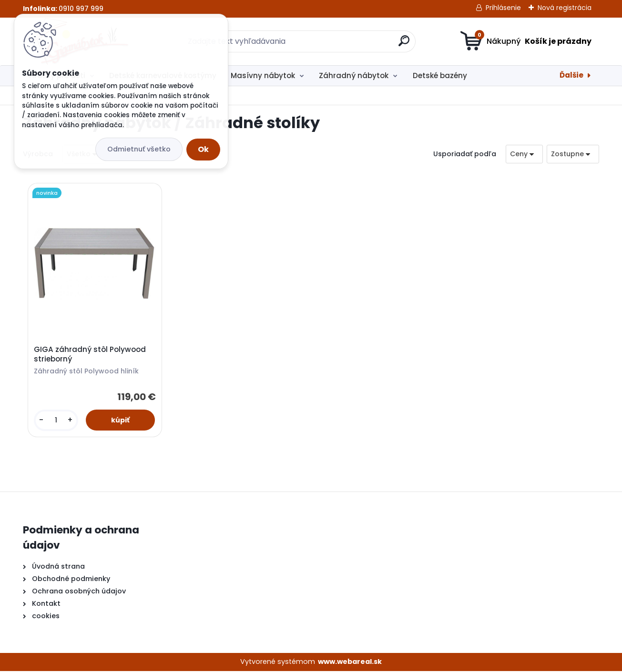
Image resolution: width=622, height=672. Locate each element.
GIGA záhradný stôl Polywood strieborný (90, 355)
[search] (404, 45)
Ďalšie (571, 75)
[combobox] (524, 154)
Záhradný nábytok (354, 75)
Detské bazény (440, 75)
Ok (203, 149)
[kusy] (56, 421)
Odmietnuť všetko (139, 149)
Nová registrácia (565, 8)
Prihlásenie (503, 8)
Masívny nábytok (263, 75)
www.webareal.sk (350, 662)
